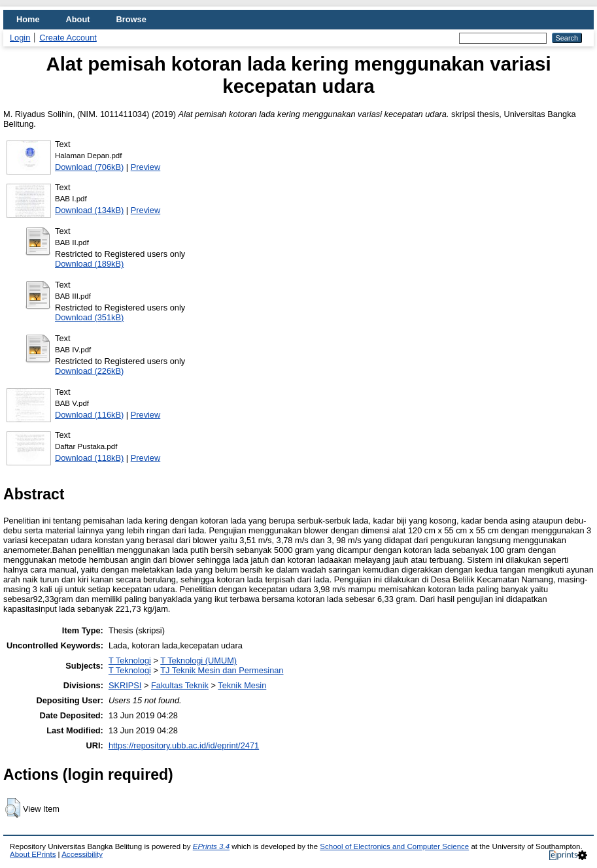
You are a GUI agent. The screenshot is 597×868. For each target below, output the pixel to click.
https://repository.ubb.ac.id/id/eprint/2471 (184, 745)
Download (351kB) (89, 317)
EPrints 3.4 (211, 846)
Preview (146, 167)
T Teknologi (130, 660)
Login (20, 38)
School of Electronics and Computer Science (394, 846)
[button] (13, 808)
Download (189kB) (89, 264)
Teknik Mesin (242, 685)
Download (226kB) (89, 371)
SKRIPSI (125, 685)
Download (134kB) (89, 210)
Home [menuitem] (28, 19)
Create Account (68, 38)
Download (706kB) (89, 167)
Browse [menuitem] (131, 19)
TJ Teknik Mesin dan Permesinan (222, 670)
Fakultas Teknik (180, 685)
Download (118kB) (89, 458)
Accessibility (82, 854)
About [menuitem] (78, 19)
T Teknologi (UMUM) (198, 660)
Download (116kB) (89, 415)
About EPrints (33, 854)
